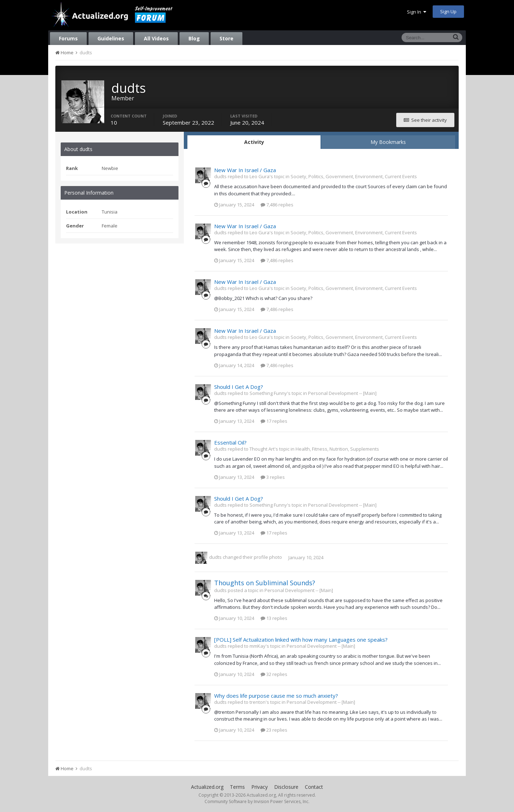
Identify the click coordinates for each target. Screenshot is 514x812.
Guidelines (111, 38)
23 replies (274, 730)
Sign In (417, 12)
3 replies (273, 477)
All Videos (156, 38)
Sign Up (448, 11)
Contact (314, 787)
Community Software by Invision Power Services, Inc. (257, 801)
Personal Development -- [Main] (342, 393)
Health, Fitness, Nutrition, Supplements (337, 449)
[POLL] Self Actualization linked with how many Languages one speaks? (301, 640)
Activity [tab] (254, 142)
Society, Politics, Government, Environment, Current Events (354, 176)
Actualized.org (207, 787)
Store (226, 38)
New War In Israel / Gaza (245, 170)
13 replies (274, 618)
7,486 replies (277, 205)
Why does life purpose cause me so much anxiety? (276, 696)
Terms (237, 787)
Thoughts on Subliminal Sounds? (265, 583)
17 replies (274, 421)
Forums (68, 38)
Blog (194, 38)
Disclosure (286, 787)
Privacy (259, 787)
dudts (215, 557)
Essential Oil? (230, 442)
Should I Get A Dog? (239, 387)
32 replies (274, 674)
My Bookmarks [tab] (388, 142)
